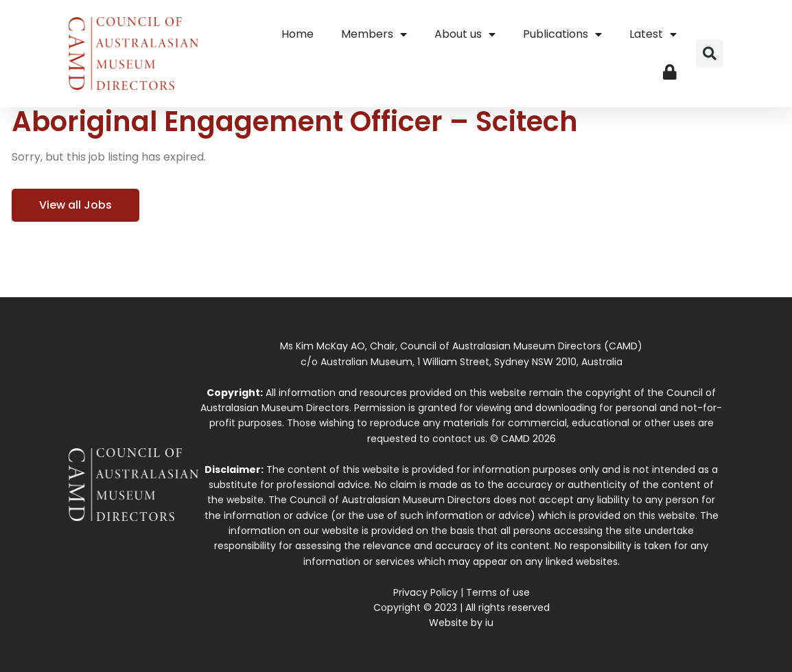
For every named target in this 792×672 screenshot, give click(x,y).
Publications (562, 34)
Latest (653, 34)
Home (298, 34)
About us (465, 34)
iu (489, 623)
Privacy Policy (426, 592)
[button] (710, 54)
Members (374, 34)
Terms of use (498, 592)
